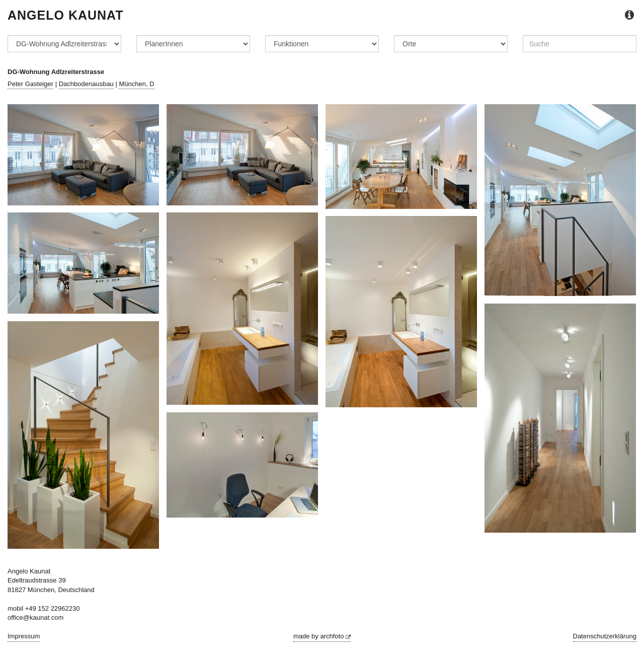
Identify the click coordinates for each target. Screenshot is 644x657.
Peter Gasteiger (30, 84)
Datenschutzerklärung (605, 636)
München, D (136, 84)
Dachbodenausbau (86, 84)
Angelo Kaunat (66, 15)
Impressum (24, 636)
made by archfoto (322, 636)
